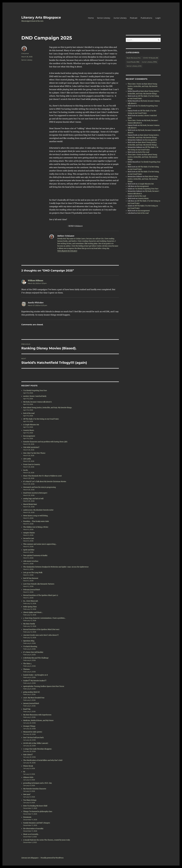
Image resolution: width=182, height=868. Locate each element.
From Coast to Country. (32, 464)
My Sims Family (29, 624)
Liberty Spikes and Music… (33, 612)
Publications (146, 18)
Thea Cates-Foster (135, 84)
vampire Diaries (29, 533)
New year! (27, 794)
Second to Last (29, 538)
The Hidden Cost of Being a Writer (36, 527)
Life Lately (27, 459)
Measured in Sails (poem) (33, 732)
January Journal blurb (31, 703)
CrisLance (25, 53)
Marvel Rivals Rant (30, 504)
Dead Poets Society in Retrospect (35, 493)
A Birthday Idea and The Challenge (36, 658)
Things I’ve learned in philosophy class (38, 812)
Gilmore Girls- (29, 777)
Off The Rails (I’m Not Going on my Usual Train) (41, 419)
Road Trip (27, 709)
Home (91, 18)
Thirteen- (27, 669)
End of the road (29, 413)
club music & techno (31, 561)
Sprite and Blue (29, 550)
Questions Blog (29, 641)
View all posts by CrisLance (67, 251)
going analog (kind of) (32, 692)
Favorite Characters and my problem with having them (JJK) (45, 442)
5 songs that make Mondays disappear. (38, 749)
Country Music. (29, 430)
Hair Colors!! (28, 755)
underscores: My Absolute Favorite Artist (38, 510)
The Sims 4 (27, 664)
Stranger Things (29, 726)
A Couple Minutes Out (31, 425)
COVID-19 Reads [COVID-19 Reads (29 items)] (150, 58)
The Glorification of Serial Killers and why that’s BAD (43, 760)
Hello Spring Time (30, 607)
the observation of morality (33, 829)
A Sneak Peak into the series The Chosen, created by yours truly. (47, 840)
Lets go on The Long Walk (33, 573)
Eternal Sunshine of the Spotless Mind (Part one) (41, 629)
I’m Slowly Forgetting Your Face (35, 391)
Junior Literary (120, 18)
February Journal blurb (32, 590)
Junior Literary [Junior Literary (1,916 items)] (149, 62)
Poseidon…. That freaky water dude (36, 521)
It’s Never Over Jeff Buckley (33, 652)
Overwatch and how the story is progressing (40, 487)
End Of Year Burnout (31, 578)
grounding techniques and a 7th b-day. (38, 783)
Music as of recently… (31, 834)
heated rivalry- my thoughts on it (36, 675)
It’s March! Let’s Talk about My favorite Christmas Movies (45, 482)
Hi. (24, 772)
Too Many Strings (30, 800)
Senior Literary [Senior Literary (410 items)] (134, 66)
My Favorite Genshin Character (35, 789)
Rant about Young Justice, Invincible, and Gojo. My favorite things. (48, 408)
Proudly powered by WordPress (52, 858)
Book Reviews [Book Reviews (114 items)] (134, 58)
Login (158, 18)
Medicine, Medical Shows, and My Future (38, 720)
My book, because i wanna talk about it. (38, 402)
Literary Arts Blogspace (41, 17)
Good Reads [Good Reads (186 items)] (133, 62)
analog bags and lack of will (33, 499)
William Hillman (36, 281)
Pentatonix (27, 817)
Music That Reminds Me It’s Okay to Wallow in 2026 (42, 476)
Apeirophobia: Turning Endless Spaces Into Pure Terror (44, 686)
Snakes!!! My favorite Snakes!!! (35, 681)
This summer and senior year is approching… (40, 544)
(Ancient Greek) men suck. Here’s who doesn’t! (41, 635)
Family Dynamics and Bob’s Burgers (37, 823)
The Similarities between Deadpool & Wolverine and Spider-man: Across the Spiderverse (56, 567)
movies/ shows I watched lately (35, 396)
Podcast (134, 18)
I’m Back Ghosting (30, 647)
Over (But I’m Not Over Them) (34, 453)
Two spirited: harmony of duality (35, 556)
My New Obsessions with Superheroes (37, 715)
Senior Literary (104, 18)
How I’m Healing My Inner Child (35, 806)
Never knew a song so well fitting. (36, 516)
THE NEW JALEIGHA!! (31, 447)
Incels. (26, 470)
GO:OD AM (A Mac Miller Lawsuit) (36, 743)
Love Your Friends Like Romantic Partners (39, 584)
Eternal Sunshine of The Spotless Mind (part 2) (41, 595)
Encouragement (29, 436)
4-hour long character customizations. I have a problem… (44, 618)
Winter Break (28, 766)
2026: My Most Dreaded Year (34, 698)
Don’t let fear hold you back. (34, 738)
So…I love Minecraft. (31, 601)
